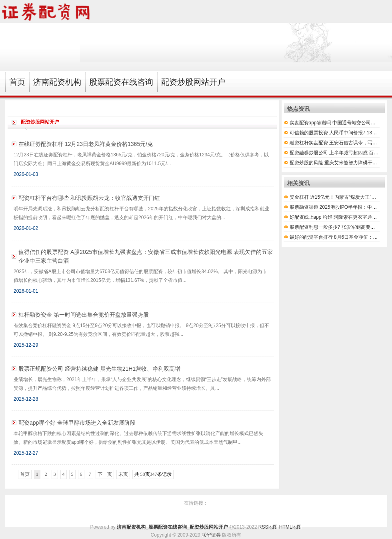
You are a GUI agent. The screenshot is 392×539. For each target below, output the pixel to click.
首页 (25, 474)
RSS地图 (268, 527)
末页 (123, 474)
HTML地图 (291, 527)
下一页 (105, 474)
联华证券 (211, 535)
